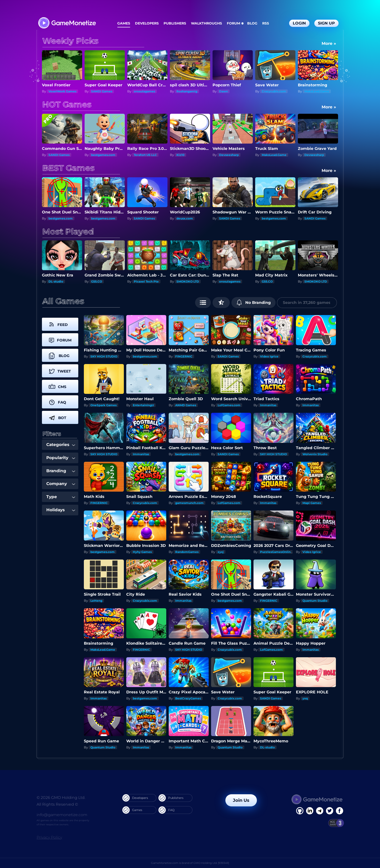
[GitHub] (340, 811)
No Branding (254, 302)
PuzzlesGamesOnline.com (280, 552)
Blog (252, 23)
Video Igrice (269, 356)
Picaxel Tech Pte (146, 281)
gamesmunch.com (189, 503)
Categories (61, 445)
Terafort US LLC (145, 155)
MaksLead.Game (317, 91)
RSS (266, 23)
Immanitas (268, 405)
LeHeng (96, 601)
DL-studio (56, 281)
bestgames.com (103, 155)
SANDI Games (102, 91)
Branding (61, 471)
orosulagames (144, 91)
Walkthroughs (206, 23)
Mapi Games (312, 503)
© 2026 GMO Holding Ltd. (61, 798)
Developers (147, 23)
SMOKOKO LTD (188, 281)
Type (61, 497)
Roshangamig (187, 91)
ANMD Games (186, 405)
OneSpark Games (103, 405)
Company (61, 484)
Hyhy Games (142, 552)
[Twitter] (330, 811)
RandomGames (187, 552)
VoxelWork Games (62, 91)
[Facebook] (300, 811)
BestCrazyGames (188, 698)
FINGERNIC (184, 356)
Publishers (175, 23)
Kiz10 (180, 155)
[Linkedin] (320, 811)
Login (299, 23)
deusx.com (185, 218)
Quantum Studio (315, 601)
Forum (234, 23)
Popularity (61, 458)
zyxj (221, 552)
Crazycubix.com (274, 91)
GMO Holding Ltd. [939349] (211, 863)
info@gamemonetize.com (62, 815)
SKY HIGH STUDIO (104, 356)
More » (329, 43)
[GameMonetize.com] (67, 23)
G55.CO (97, 281)
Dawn (223, 91)
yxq (305, 698)
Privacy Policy (49, 837)
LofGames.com (229, 405)
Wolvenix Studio (315, 454)
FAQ (166, 810)
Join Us (241, 800)
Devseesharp (229, 155)
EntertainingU (143, 405)
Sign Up (326, 23)
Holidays (61, 510)
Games (124, 23)
